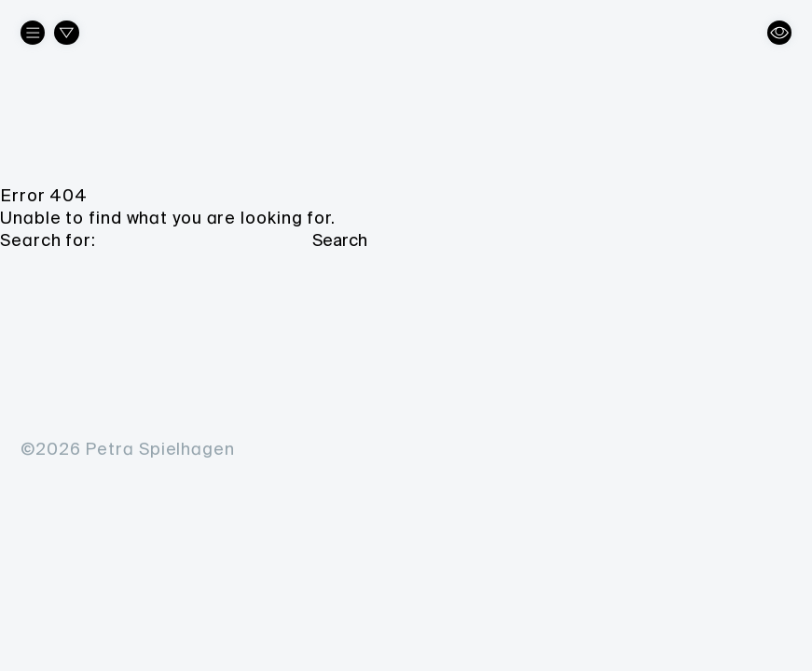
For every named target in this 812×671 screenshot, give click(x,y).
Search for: (48, 240)
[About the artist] (33, 33)
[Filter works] (66, 33)
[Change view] (779, 33)
